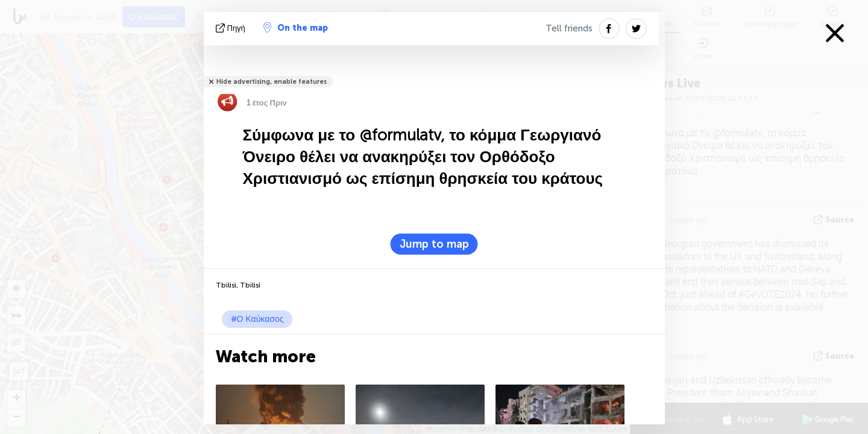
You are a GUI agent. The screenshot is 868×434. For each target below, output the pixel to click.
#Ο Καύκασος (257, 319)
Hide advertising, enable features (272, 82)
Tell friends (569, 28)
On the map (296, 28)
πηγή (232, 28)
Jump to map (434, 244)
